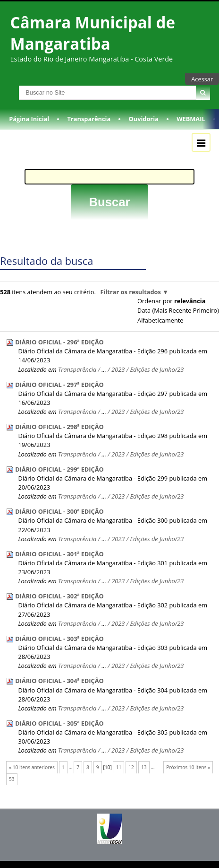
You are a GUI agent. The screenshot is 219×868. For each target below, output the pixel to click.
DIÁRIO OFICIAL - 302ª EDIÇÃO (59, 596)
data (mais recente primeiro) (178, 310)
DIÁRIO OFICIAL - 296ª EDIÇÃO (59, 342)
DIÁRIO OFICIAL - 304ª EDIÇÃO (59, 681)
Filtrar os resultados (130, 292)
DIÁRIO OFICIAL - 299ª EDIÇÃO (59, 469)
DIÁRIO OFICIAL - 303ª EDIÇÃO (59, 639)
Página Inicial (29, 119)
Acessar (202, 79)
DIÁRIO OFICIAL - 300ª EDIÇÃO (59, 511)
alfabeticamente (160, 320)
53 (12, 779)
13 (144, 767)
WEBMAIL (191, 119)
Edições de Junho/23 (157, 369)
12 (131, 767)
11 (119, 767)
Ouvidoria (144, 119)
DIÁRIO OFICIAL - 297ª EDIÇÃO (59, 385)
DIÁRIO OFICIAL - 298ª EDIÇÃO (59, 427)
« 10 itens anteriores (32, 767)
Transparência (89, 119)
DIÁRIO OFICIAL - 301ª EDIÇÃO (59, 554)
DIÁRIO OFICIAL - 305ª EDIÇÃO (59, 723)
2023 (118, 369)
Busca (9, 85)
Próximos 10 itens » (188, 767)
